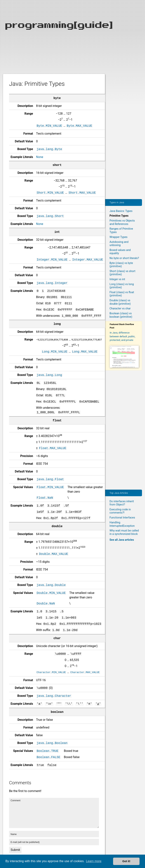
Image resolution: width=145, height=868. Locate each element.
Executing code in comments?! (120, 511)
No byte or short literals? (124, 258)
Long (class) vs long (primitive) (122, 286)
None (40, 157)
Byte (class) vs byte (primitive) (121, 265)
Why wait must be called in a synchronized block (124, 532)
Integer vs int (117, 279)
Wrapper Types (118, 237)
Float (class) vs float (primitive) (122, 294)
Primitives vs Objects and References (122, 222)
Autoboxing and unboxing (119, 244)
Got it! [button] (126, 861)
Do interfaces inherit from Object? (122, 503)
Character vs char (120, 309)
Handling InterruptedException (122, 524)
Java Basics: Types (121, 211)
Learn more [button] (94, 861)
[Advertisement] (72, 26)
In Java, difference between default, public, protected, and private (123, 336)
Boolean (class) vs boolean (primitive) (121, 315)
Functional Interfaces (122, 518)
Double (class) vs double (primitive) (120, 302)
